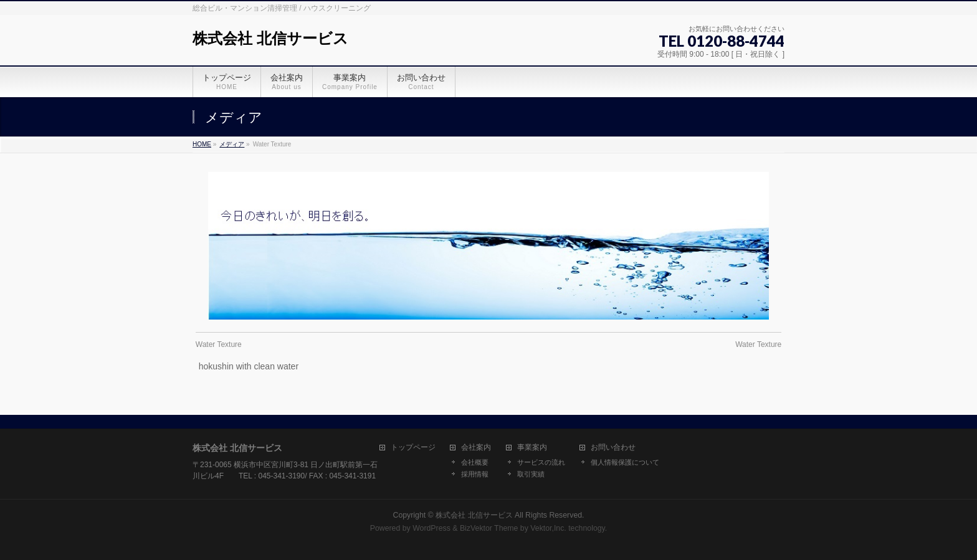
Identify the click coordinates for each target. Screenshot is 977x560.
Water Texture (219, 344)
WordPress (431, 528)
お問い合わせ (613, 448)
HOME (202, 144)
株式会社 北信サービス (270, 38)
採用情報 (475, 474)
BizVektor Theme (489, 528)
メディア (232, 144)
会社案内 (476, 448)
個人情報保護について (625, 462)
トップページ (413, 448)
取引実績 (531, 474)
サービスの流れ (541, 462)
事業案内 (532, 448)
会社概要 (475, 462)
